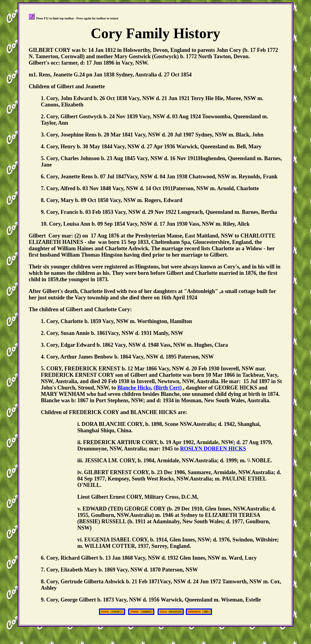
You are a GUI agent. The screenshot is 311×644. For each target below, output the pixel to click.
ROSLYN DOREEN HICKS (213, 449)
